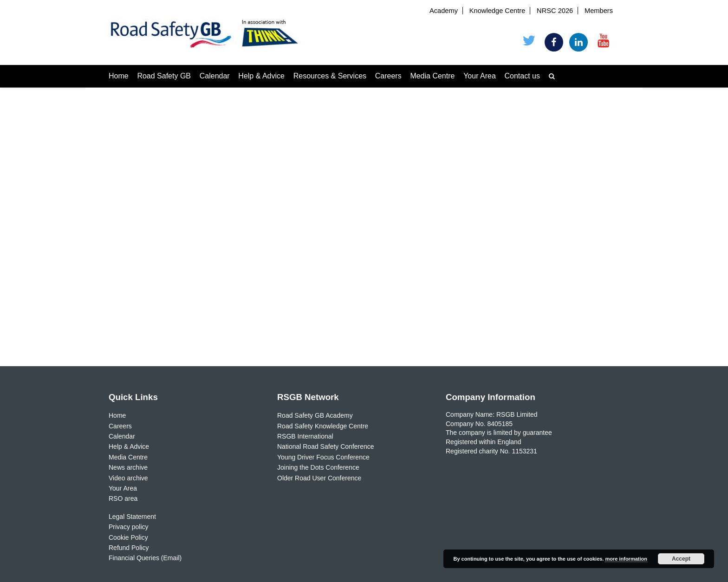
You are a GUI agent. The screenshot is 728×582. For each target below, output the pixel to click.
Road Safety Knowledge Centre (323, 426)
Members (599, 11)
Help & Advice (261, 76)
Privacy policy (129, 527)
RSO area (123, 498)
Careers (388, 76)
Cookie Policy (128, 537)
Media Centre (432, 76)
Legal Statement (132, 517)
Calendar (215, 76)
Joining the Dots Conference (318, 467)
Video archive (128, 478)
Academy (444, 11)
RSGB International (305, 436)
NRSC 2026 (555, 11)
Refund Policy (129, 548)
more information (626, 559)
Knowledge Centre (497, 11)
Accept (681, 559)
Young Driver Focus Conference (323, 457)
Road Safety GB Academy (315, 415)
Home (119, 76)
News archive (128, 467)
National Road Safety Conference (326, 446)
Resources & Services (330, 76)
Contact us (522, 76)
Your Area (480, 76)
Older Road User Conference (319, 478)
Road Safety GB (164, 76)
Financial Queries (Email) (145, 558)
